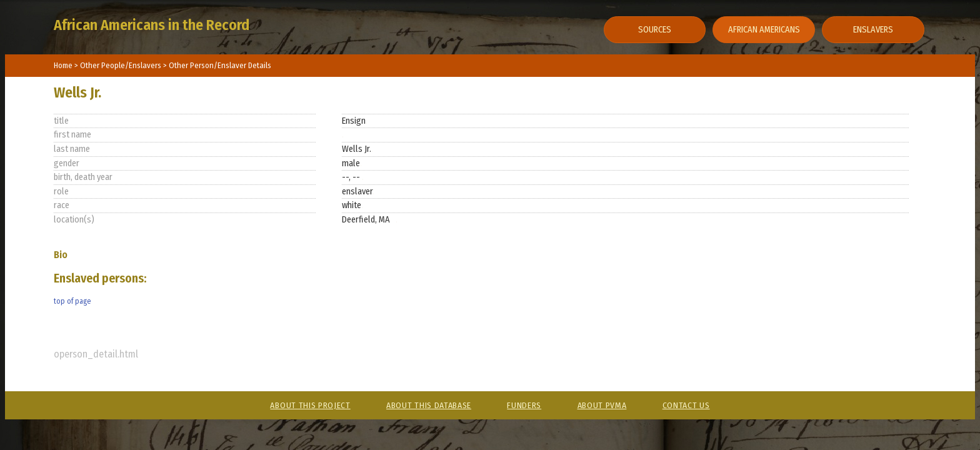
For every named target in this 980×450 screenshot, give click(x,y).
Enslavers (873, 30)
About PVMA (602, 405)
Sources (655, 30)
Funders (524, 405)
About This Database (429, 405)
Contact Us (686, 405)
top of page (72, 301)
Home (63, 65)
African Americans (764, 30)
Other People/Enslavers (122, 65)
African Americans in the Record (152, 25)
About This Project (310, 405)
